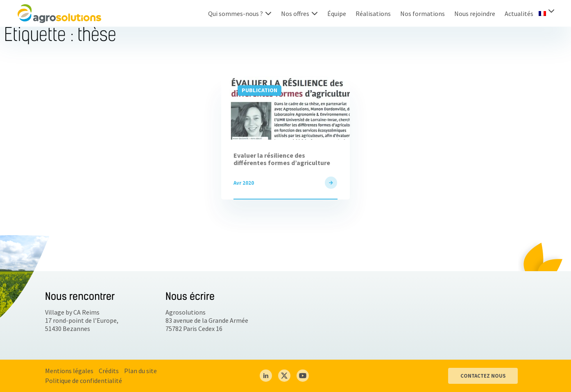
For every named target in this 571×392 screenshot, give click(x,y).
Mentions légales (69, 371)
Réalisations (373, 14)
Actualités (519, 14)
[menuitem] (547, 13)
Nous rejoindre (475, 14)
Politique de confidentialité (84, 381)
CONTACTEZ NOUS (483, 376)
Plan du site (140, 371)
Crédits (109, 371)
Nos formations (423, 14)
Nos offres (295, 14)
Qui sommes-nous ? (236, 14)
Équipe (337, 14)
